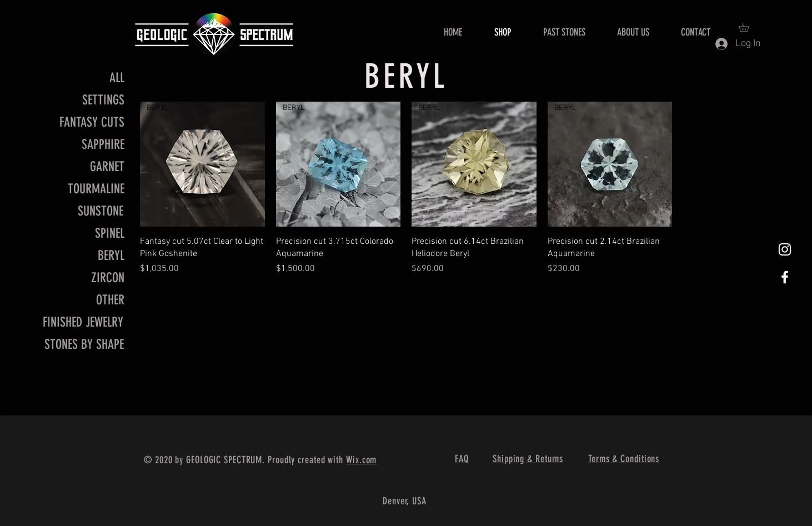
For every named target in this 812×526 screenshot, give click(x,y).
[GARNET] (85, 167)
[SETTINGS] (103, 101)
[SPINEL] (85, 234)
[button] (748, 27)
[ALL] (85, 78)
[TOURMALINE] (85, 189)
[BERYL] (85, 256)
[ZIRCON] (85, 278)
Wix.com (361, 460)
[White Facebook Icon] (785, 277)
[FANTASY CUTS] (92, 123)
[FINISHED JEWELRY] (82, 323)
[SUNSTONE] (84, 212)
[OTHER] (85, 300)
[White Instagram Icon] (785, 249)
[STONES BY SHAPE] (84, 345)
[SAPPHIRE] (85, 145)
